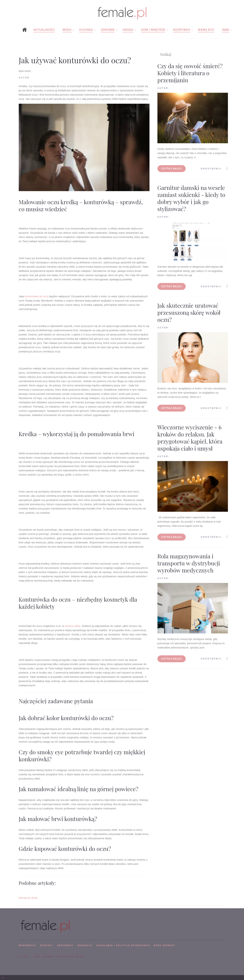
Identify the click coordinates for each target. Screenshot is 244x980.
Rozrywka (182, 30)
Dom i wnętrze (153, 30)
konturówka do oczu (37, 296)
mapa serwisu (164, 945)
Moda (67, 30)
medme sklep (73, 626)
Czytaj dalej (172, 169)
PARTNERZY (65, 945)
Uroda (128, 30)
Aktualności (44, 30)
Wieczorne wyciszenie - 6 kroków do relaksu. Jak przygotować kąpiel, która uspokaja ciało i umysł (190, 438)
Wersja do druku (28, 898)
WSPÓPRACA (27, 945)
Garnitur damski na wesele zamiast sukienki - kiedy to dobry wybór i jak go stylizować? (191, 198)
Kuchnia (86, 30)
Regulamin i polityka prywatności (124, 945)
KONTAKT (47, 945)
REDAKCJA (85, 945)
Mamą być (206, 30)
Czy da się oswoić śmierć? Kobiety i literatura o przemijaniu (190, 73)
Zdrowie (108, 30)
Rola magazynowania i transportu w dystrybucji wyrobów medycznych (189, 563)
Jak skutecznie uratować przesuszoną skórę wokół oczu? (189, 312)
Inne (226, 30)
